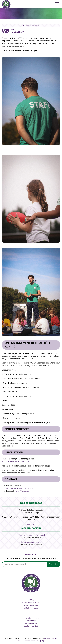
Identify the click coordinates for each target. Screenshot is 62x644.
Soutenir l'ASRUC (31, 626)
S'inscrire (53, 564)
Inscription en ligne (31, 618)
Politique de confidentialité (28, 641)
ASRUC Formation (31, 608)
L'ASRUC (31, 600)
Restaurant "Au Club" (31, 603)
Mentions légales (51, 638)
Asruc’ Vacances (22, 491)
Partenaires (31, 621)
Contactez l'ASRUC (31, 623)
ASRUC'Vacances (33, 25)
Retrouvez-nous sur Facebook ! (31, 535)
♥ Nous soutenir (31, 524)
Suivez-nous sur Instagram (31, 542)
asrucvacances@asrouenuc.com (15, 461)
